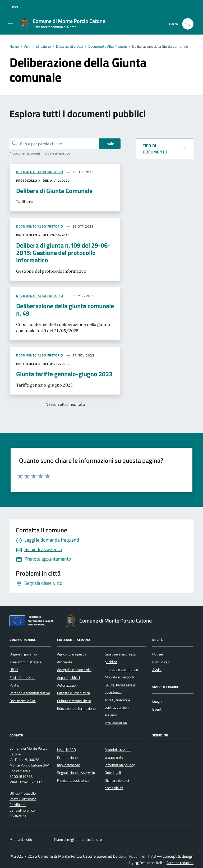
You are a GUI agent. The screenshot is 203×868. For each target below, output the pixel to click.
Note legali (113, 773)
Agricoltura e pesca (72, 654)
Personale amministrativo (30, 693)
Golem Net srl (129, 856)
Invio (110, 144)
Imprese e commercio (121, 669)
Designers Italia (149, 863)
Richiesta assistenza (73, 780)
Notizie (158, 654)
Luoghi (157, 701)
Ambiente (65, 662)
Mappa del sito (21, 840)
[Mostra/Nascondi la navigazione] (11, 23)
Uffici (14, 670)
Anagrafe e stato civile (74, 670)
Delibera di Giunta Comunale (54, 191)
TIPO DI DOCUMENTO (155, 149)
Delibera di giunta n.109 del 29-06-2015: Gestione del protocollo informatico (63, 253)
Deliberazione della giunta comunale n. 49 (65, 310)
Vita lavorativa (116, 723)
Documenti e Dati (23, 701)
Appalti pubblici (68, 678)
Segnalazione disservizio (76, 773)
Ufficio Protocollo (23, 793)
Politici (15, 685)
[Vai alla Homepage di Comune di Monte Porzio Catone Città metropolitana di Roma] (65, 24)
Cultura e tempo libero (74, 701)
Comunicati (161, 662)
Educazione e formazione (76, 708)
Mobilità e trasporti (119, 677)
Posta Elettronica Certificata (23, 802)
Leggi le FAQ (66, 750)
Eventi (157, 709)
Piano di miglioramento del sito (78, 840)
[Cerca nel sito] (188, 24)
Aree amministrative (26, 662)
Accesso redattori (180, 863)
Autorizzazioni (68, 685)
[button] (17, 7)
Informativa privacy (120, 765)
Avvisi (157, 670)
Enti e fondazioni (22, 678)
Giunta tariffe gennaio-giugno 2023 (64, 374)
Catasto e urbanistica (73, 693)
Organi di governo (23, 654)
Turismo (111, 715)
